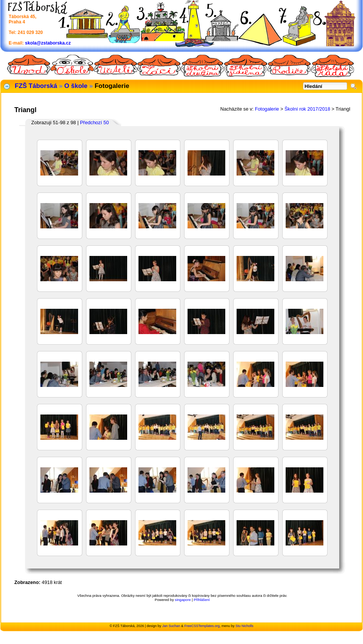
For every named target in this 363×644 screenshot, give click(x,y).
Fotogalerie (267, 109)
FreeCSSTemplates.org (202, 626)
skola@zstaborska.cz (48, 43)
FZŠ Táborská (36, 86)
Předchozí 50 (95, 122)
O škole (76, 86)
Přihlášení (202, 600)
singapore (183, 600)
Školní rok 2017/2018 (307, 109)
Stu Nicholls (245, 626)
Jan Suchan (171, 626)
